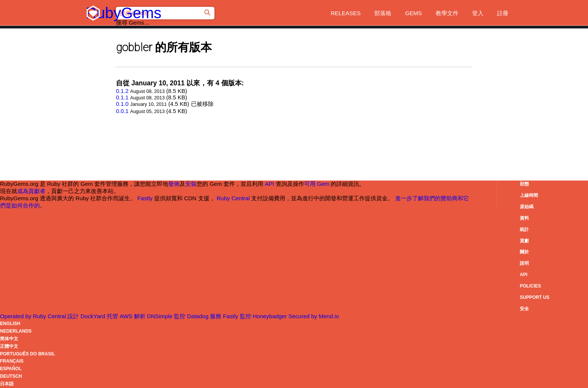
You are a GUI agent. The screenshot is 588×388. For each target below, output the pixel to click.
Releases (346, 13)
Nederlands (16, 331)
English (10, 324)
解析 (154, 316)
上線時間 (529, 195)
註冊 (503, 13)
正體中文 (9, 346)
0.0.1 (122, 111)
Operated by (34, 316)
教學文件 (447, 13)
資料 (524, 218)
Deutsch (11, 376)
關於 (524, 252)
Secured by (314, 316)
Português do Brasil (27, 354)
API (524, 275)
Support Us (535, 297)
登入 (478, 13)
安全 (524, 309)
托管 (120, 316)
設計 (87, 316)
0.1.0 (122, 104)
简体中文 (9, 339)
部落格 (383, 13)
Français (12, 361)
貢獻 (524, 241)
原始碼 (527, 207)
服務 (225, 316)
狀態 (524, 184)
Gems (413, 13)
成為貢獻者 (31, 191)
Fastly (145, 198)
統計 (524, 229)
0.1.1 (122, 97)
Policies (530, 286)
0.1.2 (122, 91)
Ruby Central (233, 198)
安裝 (191, 184)
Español (11, 369)
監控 (192, 316)
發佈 (174, 184)
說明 (524, 263)
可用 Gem (317, 184)
